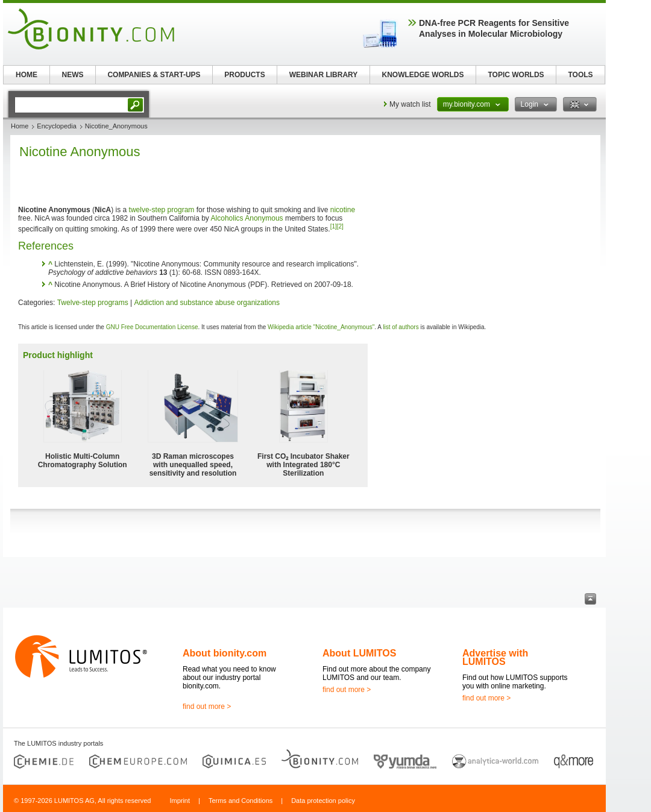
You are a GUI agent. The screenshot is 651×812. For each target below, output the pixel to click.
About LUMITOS (359, 653)
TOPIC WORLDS (516, 75)
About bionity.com (225, 653)
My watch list (410, 104)
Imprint (180, 801)
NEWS (73, 75)
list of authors (401, 327)
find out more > (207, 707)
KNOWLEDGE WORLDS (423, 75)
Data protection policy (323, 801)
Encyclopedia (56, 126)
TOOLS (580, 75)
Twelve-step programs (93, 303)
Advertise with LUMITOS (495, 657)
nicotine (343, 210)
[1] (334, 226)
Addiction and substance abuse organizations (207, 303)
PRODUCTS (244, 75)
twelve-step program (162, 210)
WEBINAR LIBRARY (324, 75)
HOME (27, 75)
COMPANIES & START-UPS (154, 75)
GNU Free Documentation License (152, 327)
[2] (340, 226)
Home (20, 126)
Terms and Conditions (241, 801)
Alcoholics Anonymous (247, 218)
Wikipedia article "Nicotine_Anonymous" (321, 327)
